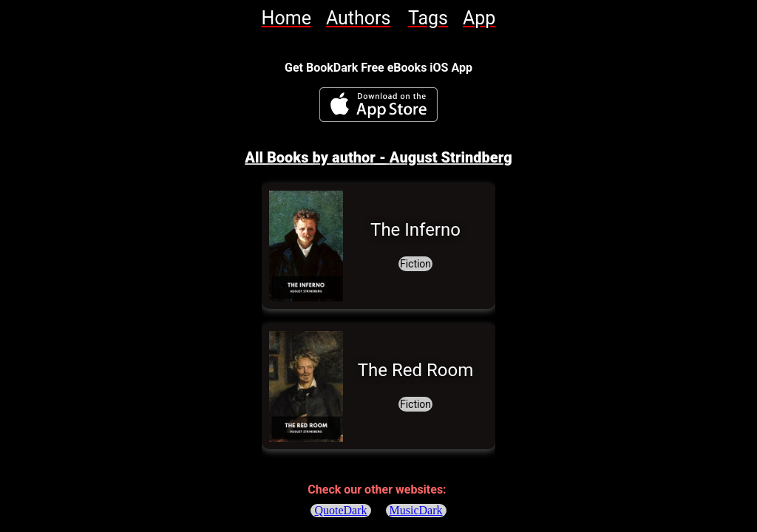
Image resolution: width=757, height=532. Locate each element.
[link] (286, 18)
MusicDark (416, 510)
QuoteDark (340, 510)
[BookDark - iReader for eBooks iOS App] (378, 105)
